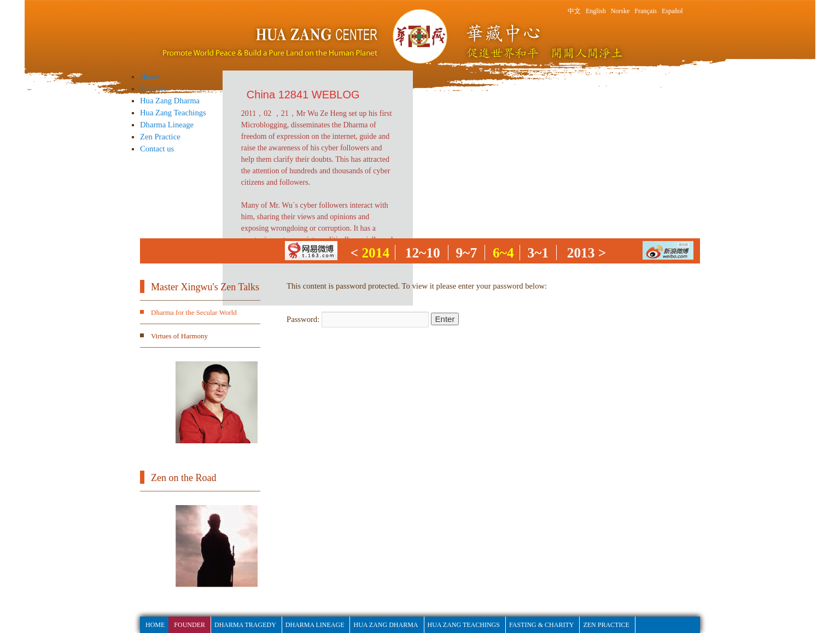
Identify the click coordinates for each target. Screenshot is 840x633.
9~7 (467, 253)
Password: (358, 319)
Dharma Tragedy (245, 625)
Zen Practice (160, 137)
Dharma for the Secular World (194, 312)
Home (150, 77)
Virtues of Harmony (179, 336)
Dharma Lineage (167, 125)
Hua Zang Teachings (173, 113)
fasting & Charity (541, 625)
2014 (375, 253)
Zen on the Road (183, 478)
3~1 (538, 253)
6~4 (503, 253)
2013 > (587, 253)
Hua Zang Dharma (170, 101)
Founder (153, 89)
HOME (155, 625)
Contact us (157, 149)
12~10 (423, 253)
